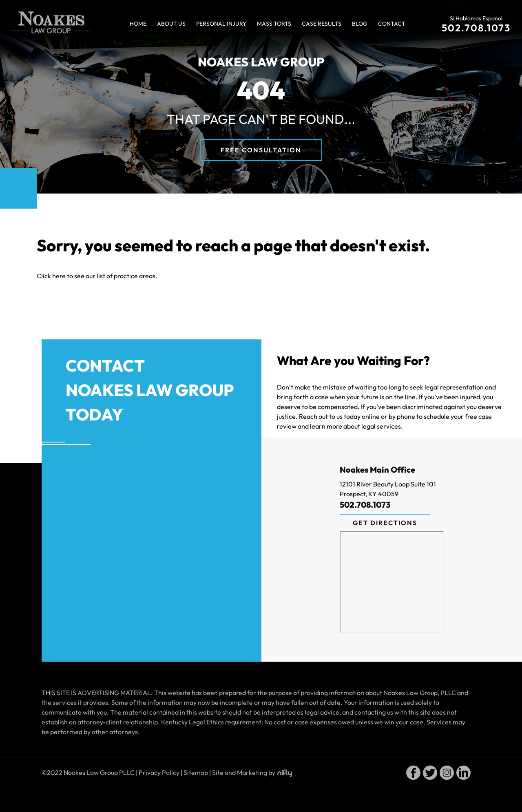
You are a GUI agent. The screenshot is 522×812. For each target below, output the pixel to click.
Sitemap (196, 772)
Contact (392, 24)
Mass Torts (274, 24)
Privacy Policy (159, 772)
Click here (51, 276)
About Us (171, 24)
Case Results (322, 24)
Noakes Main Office (377, 470)
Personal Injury (221, 24)
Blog (360, 24)
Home (138, 24)
